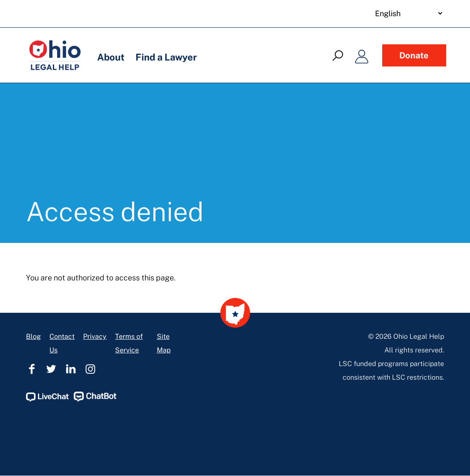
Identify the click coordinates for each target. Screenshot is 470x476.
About (111, 57)
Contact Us (62, 343)
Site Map (164, 343)
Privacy (95, 336)
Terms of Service (129, 343)
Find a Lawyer (166, 57)
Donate (414, 55)
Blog (33, 336)
